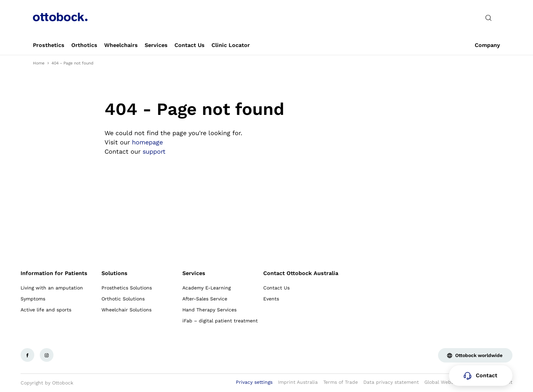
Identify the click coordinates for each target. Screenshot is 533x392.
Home (39, 63)
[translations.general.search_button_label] (488, 18)
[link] (49, 45)
